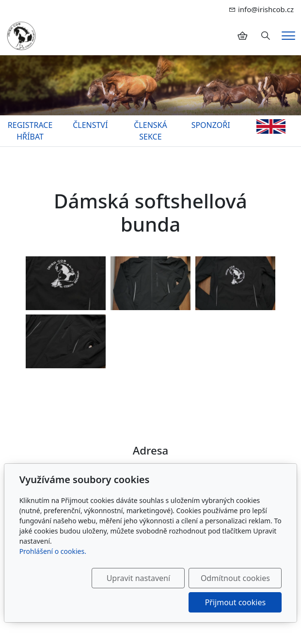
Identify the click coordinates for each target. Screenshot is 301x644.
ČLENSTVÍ (90, 125)
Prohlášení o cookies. (53, 551)
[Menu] (288, 36)
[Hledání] (266, 36)
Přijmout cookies (235, 602)
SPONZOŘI (211, 125)
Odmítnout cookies (235, 578)
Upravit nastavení (138, 578)
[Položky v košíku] (242, 36)
